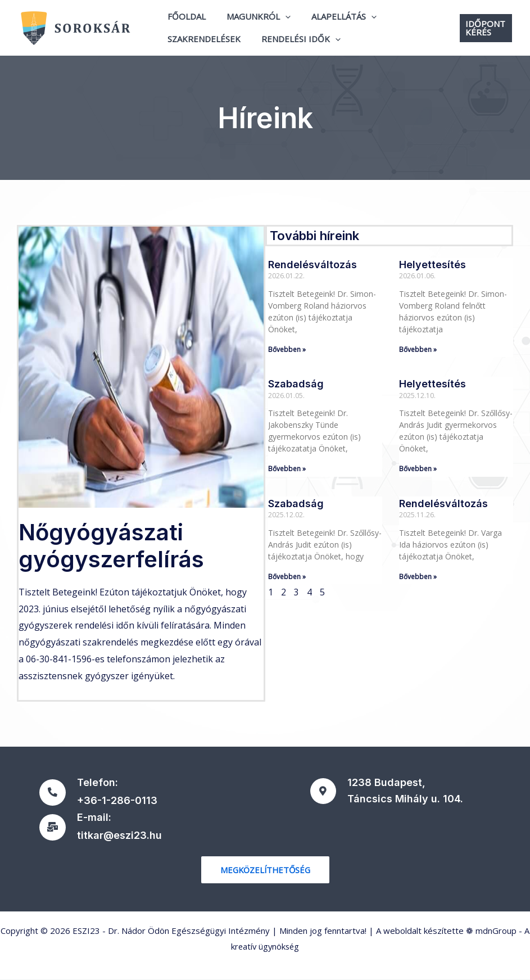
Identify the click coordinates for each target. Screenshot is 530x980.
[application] (280, 20)
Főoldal (185, 20)
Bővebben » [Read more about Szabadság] (287, 469)
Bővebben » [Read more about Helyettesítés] (418, 349)
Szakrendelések (202, 35)
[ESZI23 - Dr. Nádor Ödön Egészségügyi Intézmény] (81, 27)
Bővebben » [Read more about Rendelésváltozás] (287, 349)
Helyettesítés (432, 265)
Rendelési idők (295, 36)
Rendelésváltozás (312, 265)
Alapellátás (334, 20)
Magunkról (253, 20)
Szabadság (296, 384)
